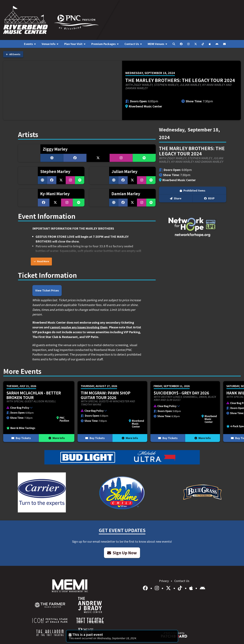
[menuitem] (30, 44)
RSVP (209, 198)
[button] (37, 408)
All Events (13, 54)
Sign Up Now (122, 553)
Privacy (164, 581)
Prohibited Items (192, 190)
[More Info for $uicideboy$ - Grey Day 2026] (185, 412)
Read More (41, 261)
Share (176, 198)
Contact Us (182, 581)
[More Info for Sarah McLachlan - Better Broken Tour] (39, 412)
